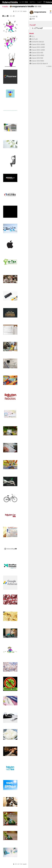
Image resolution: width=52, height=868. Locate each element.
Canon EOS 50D (36, 58)
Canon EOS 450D (37, 55)
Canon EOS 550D (37, 61)
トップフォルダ (36, 28)
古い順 (12, 16)
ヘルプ (39, 2)
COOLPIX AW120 (37, 42)
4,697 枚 (34, 16)
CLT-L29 (34, 39)
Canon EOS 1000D (37, 44)
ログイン (33, 2)
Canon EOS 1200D (37, 50)
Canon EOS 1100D (37, 47)
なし (32, 36)
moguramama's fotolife (23, 6)
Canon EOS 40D (36, 53)
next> (25, 11)
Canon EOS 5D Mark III (39, 64)
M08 (32, 19)
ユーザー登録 (24, 2)
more (49, 66)
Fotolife (5, 7)
